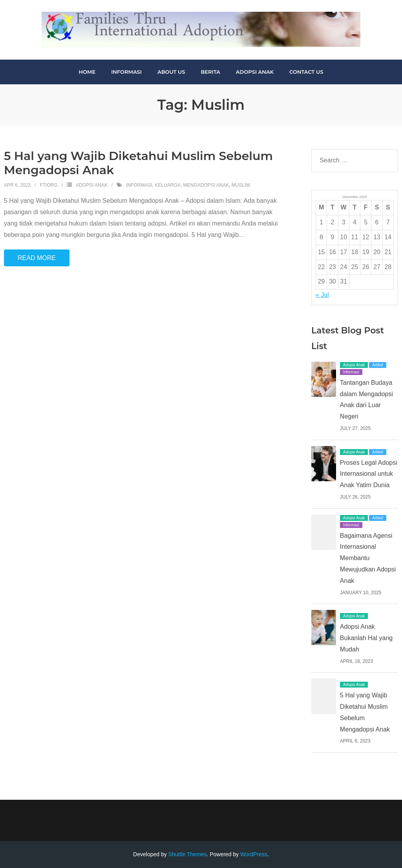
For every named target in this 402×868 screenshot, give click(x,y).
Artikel (378, 365)
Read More (37, 258)
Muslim (241, 185)
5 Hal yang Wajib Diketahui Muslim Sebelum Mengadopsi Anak (138, 163)
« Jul (322, 295)
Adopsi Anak (92, 185)
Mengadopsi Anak (206, 185)
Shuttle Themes (188, 854)
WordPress (254, 854)
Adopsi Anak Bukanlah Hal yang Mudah (366, 638)
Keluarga (167, 185)
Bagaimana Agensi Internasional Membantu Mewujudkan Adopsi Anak (368, 558)
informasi (139, 185)
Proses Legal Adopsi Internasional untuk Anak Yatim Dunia (369, 474)
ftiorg (48, 185)
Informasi (351, 372)
